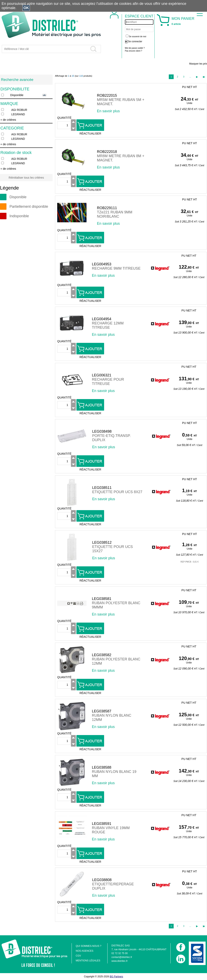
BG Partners (116, 977)
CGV (78, 956)
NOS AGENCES (84, 951)
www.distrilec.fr (119, 961)
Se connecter (135, 41)
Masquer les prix (198, 64)
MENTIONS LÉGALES (88, 961)
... (190, 77)
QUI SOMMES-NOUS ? (88, 946)
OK (26, 8)
